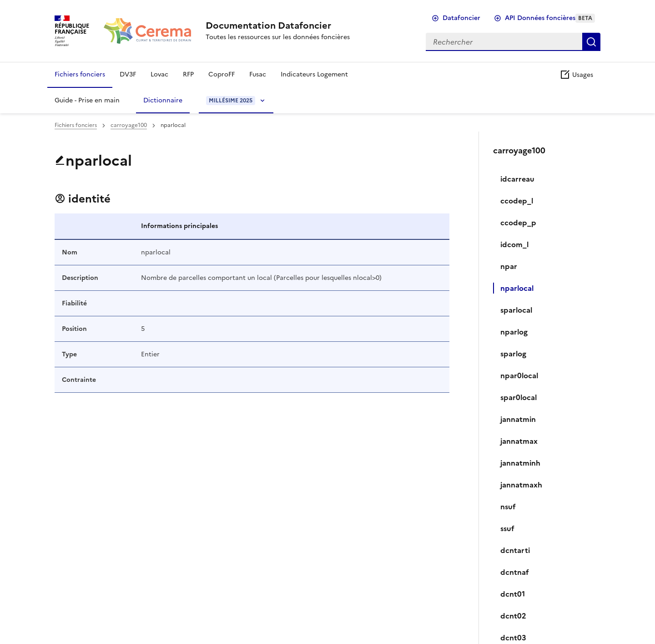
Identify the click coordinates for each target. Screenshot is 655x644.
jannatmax (519, 441)
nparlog (514, 332)
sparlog (513, 354)
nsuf (508, 507)
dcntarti (515, 550)
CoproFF (222, 74)
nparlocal (517, 288)
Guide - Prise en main (87, 100)
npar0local (519, 375)
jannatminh (520, 463)
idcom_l (514, 244)
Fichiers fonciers (80, 74)
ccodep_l (517, 201)
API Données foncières (550, 18)
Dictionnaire (163, 100)
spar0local (519, 397)
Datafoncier (461, 18)
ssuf (507, 528)
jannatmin (518, 419)
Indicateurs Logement (314, 74)
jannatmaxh (521, 485)
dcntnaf (515, 572)
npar (509, 266)
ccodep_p (518, 223)
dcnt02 (513, 616)
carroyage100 (129, 125)
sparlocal (516, 310)
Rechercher (591, 42)
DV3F (128, 74)
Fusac (258, 74)
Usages (576, 75)
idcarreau (517, 179)
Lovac (159, 74)
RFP (188, 74)
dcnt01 (513, 594)
